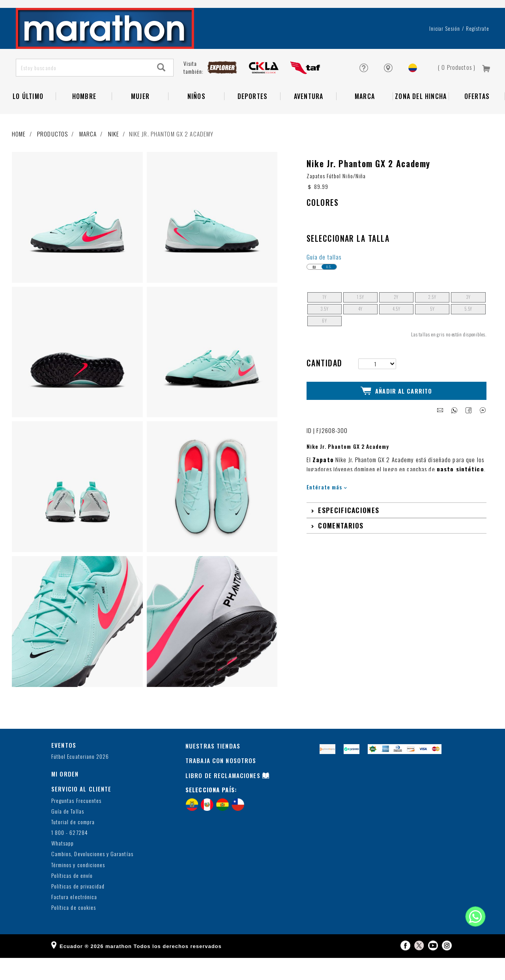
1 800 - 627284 (70, 855)
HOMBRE (84, 119)
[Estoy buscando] (83, 90)
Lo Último (28, 119)
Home (19, 156)
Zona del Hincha (421, 119)
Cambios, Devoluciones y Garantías (92, 876)
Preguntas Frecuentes (76, 823)
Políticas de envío (72, 898)
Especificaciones (349, 531)
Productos (52, 156)
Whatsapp (63, 866)
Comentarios (341, 546)
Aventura (309, 119)
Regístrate (478, 51)
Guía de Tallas (68, 834)
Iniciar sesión (445, 51)
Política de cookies (74, 930)
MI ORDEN (65, 796)
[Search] (161, 90)
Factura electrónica (74, 919)
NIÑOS (196, 119)
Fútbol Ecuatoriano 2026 (80, 779)
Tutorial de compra (73, 845)
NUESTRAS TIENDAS (213, 768)
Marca (365, 119)
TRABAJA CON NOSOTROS (221, 783)
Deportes (253, 119)
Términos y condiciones (78, 887)
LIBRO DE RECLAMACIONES (223, 798)
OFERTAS (477, 119)
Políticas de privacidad (78, 909)
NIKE (114, 156)
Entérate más (327, 507)
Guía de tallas (324, 279)
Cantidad (325, 385)
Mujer (140, 119)
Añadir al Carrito (396, 412)
